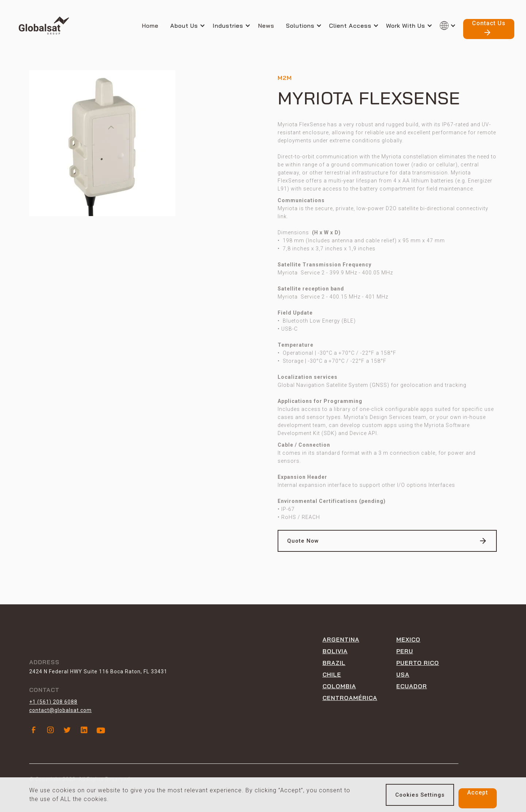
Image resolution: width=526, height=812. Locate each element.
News (266, 26)
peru (405, 651)
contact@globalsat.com (60, 710)
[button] (191, 26)
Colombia (339, 686)
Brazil (334, 663)
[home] (44, 26)
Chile (332, 674)
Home (150, 26)
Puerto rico (418, 663)
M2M (285, 78)
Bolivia (335, 651)
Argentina (341, 639)
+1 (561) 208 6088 (53, 702)
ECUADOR (412, 686)
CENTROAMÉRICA (350, 698)
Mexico (408, 639)
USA (403, 674)
